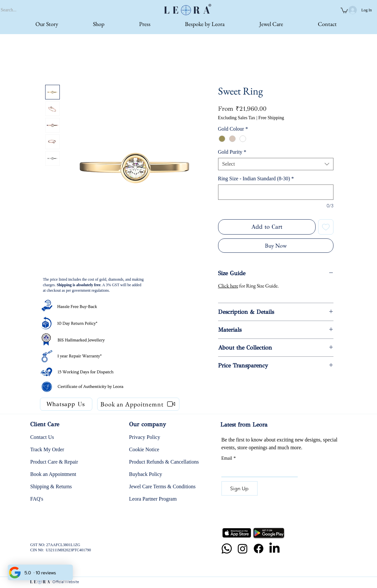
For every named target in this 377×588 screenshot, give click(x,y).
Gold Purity (232, 152)
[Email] (258, 470)
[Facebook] (259, 549)
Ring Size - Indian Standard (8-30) (256, 179)
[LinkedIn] (274, 549)
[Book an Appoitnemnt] (138, 404)
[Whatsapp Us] (66, 404)
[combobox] (276, 164)
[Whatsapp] (227, 549)
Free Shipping (271, 118)
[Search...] (37, 10)
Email (228, 458)
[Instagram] (243, 549)
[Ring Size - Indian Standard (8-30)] (276, 192)
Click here (228, 286)
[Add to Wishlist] (326, 227)
